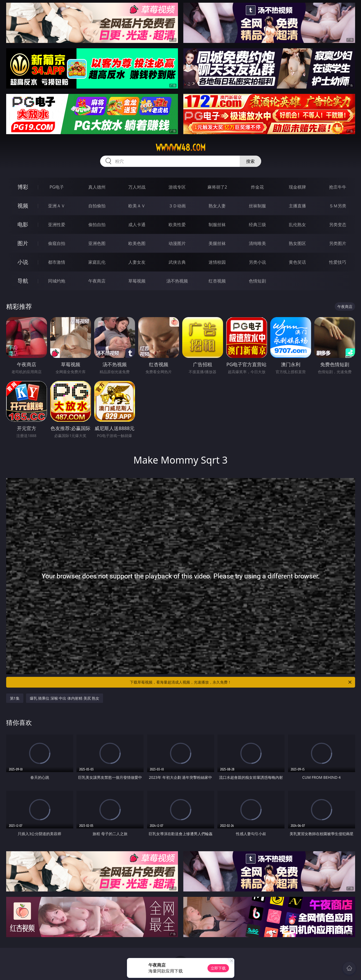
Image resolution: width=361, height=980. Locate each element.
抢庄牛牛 (338, 187)
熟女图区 (297, 243)
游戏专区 (177, 187)
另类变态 (338, 225)
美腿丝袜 (217, 243)
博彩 (23, 187)
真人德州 (97, 187)
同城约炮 (57, 281)
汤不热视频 (177, 281)
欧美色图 (137, 243)
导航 (23, 281)
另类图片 (338, 243)
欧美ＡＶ (137, 206)
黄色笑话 (297, 262)
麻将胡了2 (217, 187)
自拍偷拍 (97, 206)
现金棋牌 (297, 187)
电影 (23, 224)
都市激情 (57, 262)
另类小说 (257, 262)
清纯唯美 (257, 243)
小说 (23, 262)
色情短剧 (257, 281)
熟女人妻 (217, 206)
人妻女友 (137, 262)
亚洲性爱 (57, 225)
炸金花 (257, 187)
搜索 (250, 161)
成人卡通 (137, 225)
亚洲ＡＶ (57, 206)
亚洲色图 (97, 243)
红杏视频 (217, 281)
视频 (23, 206)
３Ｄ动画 (177, 206)
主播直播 (297, 206)
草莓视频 (137, 281)
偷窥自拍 (57, 243)
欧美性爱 (177, 225)
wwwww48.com (181, 148)
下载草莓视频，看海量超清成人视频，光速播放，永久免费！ (241, 682)
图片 (23, 243)
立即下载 (218, 968)
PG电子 (57, 187)
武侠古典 (177, 262)
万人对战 (137, 187)
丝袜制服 (257, 206)
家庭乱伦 (97, 262)
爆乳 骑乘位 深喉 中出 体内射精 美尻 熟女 (65, 698)
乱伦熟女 (297, 225)
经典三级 (257, 225)
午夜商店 (97, 281)
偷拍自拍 (97, 225)
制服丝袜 (217, 225)
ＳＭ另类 (338, 206)
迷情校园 (217, 262)
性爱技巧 (338, 262)
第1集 (15, 698)
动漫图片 (177, 243)
